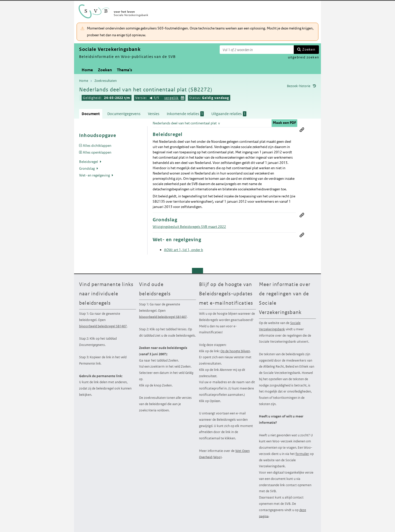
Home (87, 70)
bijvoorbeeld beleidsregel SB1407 (103, 326)
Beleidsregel (89, 162)
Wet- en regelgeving (95, 175)
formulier (302, 454)
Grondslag (87, 168)
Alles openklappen (97, 152)
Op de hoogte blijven (235, 351)
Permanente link (302, 130)
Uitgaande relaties (229, 114)
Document (91, 114)
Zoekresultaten (106, 81)
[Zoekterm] (257, 50)
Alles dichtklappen (97, 146)
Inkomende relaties (185, 114)
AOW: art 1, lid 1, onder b (184, 250)
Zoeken (309, 49)
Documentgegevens (124, 114)
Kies (183, 97)
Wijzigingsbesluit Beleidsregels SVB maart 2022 (189, 227)
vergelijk (171, 98)
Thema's (124, 70)
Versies (154, 114)
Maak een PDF (284, 123)
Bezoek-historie (299, 86)
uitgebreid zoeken (303, 57)
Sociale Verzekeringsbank (280, 326)
